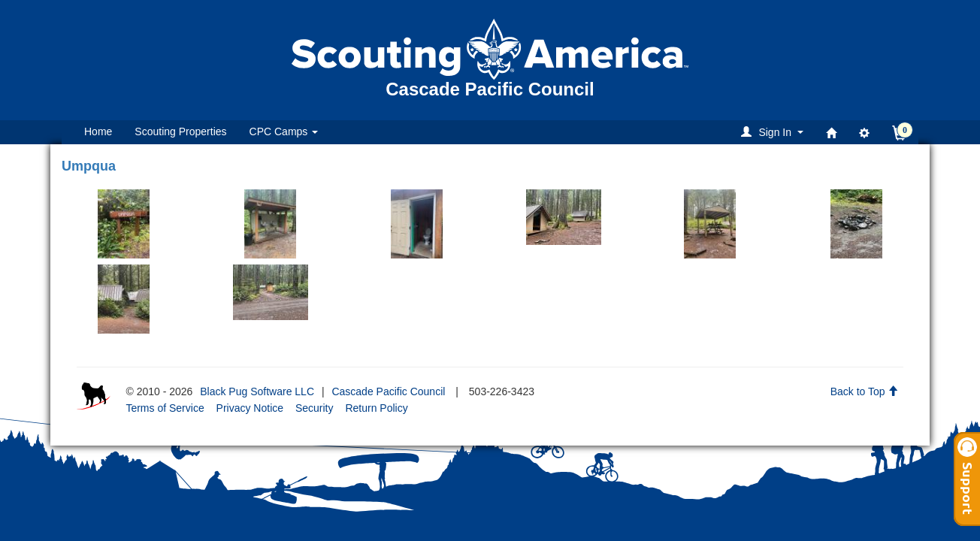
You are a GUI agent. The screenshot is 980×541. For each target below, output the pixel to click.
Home (98, 131)
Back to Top (865, 391)
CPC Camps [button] (284, 131)
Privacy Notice (250, 408)
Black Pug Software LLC (257, 391)
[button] (774, 132)
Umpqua (89, 166)
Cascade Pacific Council (388, 391)
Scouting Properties (180, 131)
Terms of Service (165, 408)
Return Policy (376, 408)
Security (315, 408)
